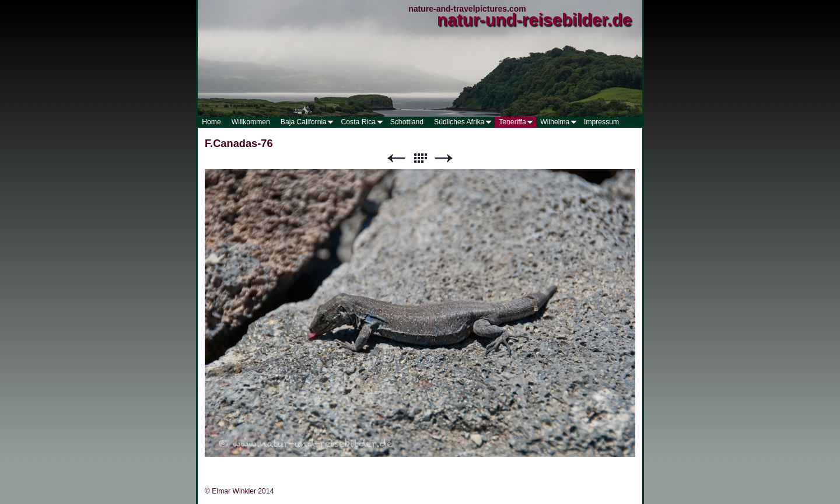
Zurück (396, 158)
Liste (420, 158)
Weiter (444, 158)
